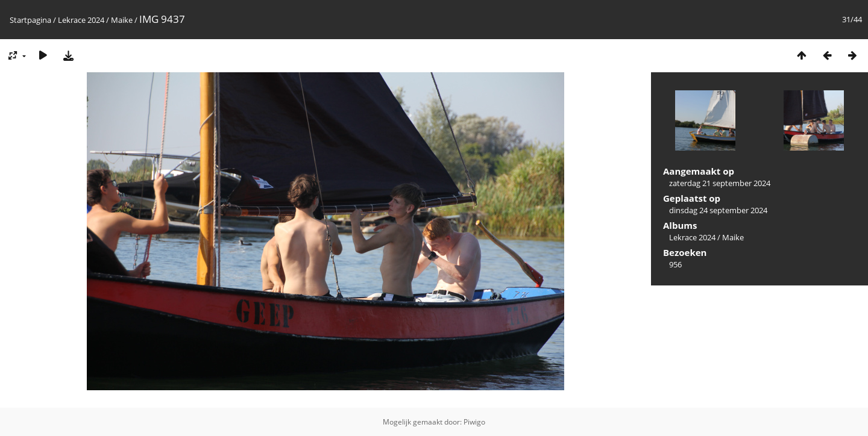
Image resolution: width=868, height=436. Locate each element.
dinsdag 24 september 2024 (718, 210)
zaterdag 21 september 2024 (720, 183)
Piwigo (474, 422)
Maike (122, 20)
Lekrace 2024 (81, 20)
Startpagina (30, 20)
